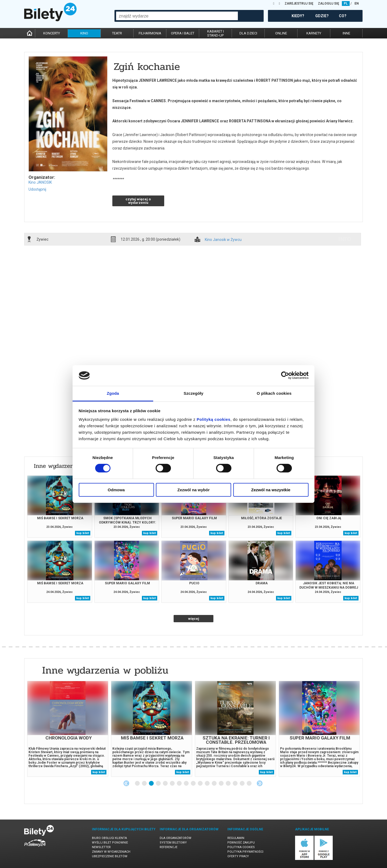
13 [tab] (221, 784)
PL (346, 3)
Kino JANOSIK (40, 182)
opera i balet (183, 33)
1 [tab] (138, 784)
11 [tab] (207, 784)
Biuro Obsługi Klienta (109, 838)
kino (84, 33)
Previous (126, 783)
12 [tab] (214, 784)
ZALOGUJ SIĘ (329, 3)
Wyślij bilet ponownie (110, 843)
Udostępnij (37, 189)
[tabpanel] (68, 729)
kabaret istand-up (216, 33)
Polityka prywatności (245, 852)
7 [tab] (180, 784)
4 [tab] (159, 784)
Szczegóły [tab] (193, 393)
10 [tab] (200, 784)
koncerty (52, 33)
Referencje (169, 847)
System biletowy (173, 843)
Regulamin (236, 838)
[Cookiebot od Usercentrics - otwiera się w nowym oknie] (285, 375)
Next (260, 783)
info (345, 239)
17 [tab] (249, 784)
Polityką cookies (214, 419)
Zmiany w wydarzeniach (111, 852)
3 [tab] (152, 784)
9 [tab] (193, 784)
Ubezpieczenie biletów (110, 856)
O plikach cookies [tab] (274, 393)
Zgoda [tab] (113, 393)
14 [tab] (228, 784)
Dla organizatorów (175, 838)
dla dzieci (248, 33)
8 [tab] (187, 784)
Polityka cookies (241, 847)
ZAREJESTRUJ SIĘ (299, 3)
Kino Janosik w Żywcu (223, 240)
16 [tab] (242, 784)
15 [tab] (235, 784)
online (281, 33)
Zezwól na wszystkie (271, 490)
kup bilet (83, 533)
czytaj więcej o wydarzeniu (138, 201)
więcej (194, 619)
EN (357, 3)
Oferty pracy (238, 856)
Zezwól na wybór (193, 490)
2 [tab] (145, 784)
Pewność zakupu (241, 843)
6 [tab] (173, 784)
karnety (314, 33)
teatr (117, 33)
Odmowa (116, 490)
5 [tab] (166, 784)
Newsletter (101, 847)
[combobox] (177, 16)
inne (346, 33)
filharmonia (150, 33)
